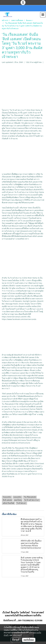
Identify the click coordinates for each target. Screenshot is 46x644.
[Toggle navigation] (43, 15)
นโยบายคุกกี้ (17, 635)
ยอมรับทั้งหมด (29, 640)
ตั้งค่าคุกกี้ (16, 640)
